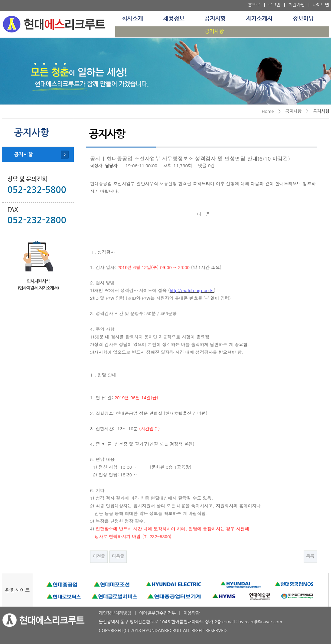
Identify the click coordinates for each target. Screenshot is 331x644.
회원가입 (296, 5)
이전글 (99, 556)
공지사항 (215, 19)
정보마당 (303, 19)
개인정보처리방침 (115, 613)
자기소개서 (259, 19)
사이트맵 (321, 5)
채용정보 (174, 19)
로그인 (274, 5)
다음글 (118, 556)
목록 (310, 556)
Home (268, 111)
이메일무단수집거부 (157, 613)
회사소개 (132, 19)
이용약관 (192, 613)
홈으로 (254, 5)
